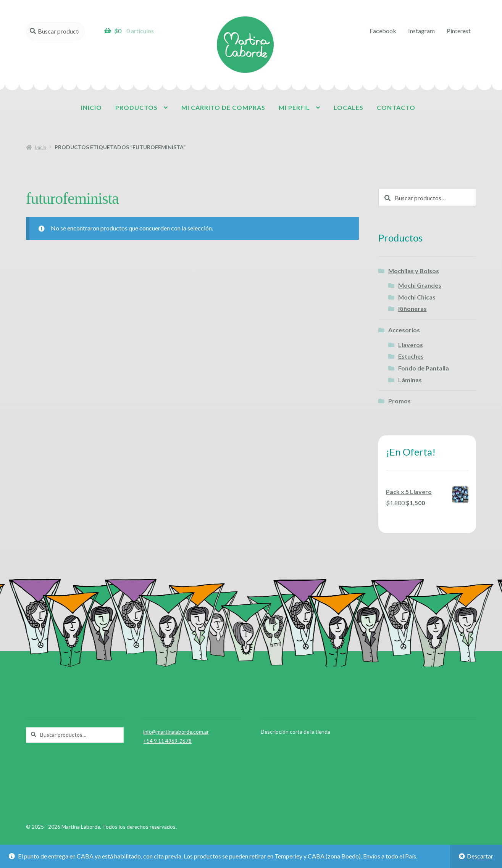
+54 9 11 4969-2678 (167, 741)
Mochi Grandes (420, 285)
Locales (349, 107)
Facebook (383, 31)
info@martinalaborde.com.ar (176, 732)
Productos (136, 107)
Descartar (480, 856)
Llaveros (411, 345)
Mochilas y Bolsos (414, 271)
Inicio (91, 107)
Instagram (421, 31)
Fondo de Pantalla (424, 368)
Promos (400, 401)
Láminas (410, 380)
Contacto (396, 107)
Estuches (411, 356)
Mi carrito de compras (223, 107)
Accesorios (404, 330)
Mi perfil (294, 107)
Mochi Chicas (417, 297)
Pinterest (459, 31)
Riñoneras (412, 308)
